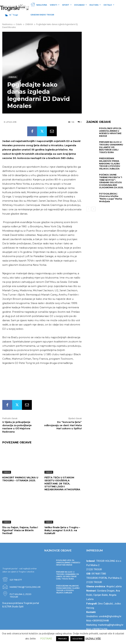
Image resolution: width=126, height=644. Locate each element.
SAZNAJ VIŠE (93, 639)
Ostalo (19, 24)
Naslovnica (7, 24)
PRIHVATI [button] (62, 639)
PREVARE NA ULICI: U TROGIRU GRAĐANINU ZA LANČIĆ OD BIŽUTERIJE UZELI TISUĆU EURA (111, 147)
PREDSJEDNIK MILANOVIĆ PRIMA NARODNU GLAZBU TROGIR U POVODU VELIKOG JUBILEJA (110, 163)
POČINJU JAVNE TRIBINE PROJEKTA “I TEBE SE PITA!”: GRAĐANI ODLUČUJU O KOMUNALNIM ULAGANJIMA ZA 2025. (111, 181)
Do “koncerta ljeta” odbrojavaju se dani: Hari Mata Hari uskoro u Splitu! (63, 425)
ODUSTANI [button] (77, 639)
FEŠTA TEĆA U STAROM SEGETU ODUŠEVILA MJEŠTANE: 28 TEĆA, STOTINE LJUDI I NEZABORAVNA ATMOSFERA (62, 483)
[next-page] (94, 209)
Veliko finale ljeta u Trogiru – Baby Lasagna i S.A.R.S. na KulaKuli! (62, 530)
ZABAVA (29, 24)
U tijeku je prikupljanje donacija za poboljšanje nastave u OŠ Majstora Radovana (17, 427)
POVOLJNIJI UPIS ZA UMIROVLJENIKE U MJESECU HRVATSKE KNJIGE (110, 132)
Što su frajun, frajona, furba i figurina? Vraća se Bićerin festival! (20, 530)
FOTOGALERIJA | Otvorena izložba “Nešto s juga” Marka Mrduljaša (111, 198)
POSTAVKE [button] (46, 639)
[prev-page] (88, 209)
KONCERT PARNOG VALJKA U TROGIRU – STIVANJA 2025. (20, 479)
